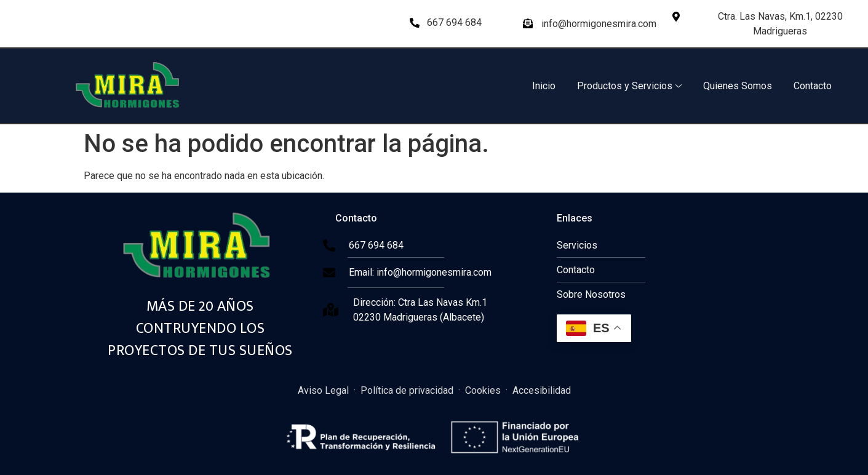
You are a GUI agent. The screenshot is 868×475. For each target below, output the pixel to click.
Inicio (544, 86)
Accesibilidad (542, 390)
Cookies (483, 390)
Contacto (813, 86)
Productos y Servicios (629, 86)
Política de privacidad (407, 390)
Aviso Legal (323, 390)
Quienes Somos (738, 86)
